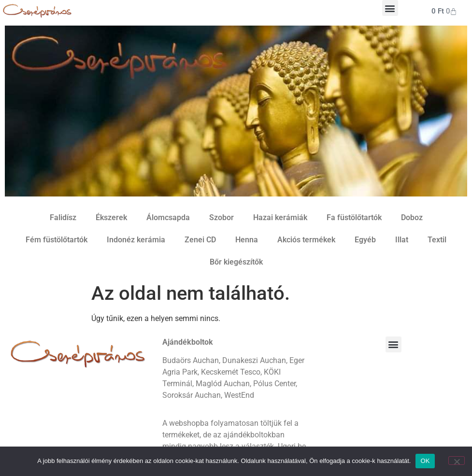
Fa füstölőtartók (354, 217)
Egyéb (365, 240)
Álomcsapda (168, 217)
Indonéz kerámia (136, 240)
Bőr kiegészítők (236, 262)
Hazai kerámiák (280, 217)
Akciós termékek (306, 240)
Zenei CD (200, 240)
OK (425, 461)
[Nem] (457, 461)
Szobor (222, 217)
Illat (402, 240)
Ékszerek (111, 217)
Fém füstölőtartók (57, 240)
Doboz (412, 217)
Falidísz (63, 217)
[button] (390, 8)
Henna (247, 240)
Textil (437, 240)
